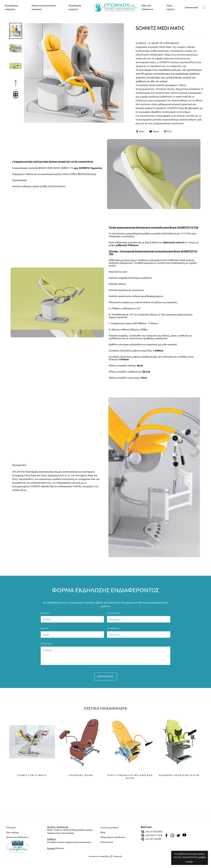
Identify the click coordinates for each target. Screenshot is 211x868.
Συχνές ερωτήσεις (109, 828)
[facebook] (166, 835)
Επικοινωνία (191, 7)
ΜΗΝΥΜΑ (46, 644)
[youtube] (184, 835)
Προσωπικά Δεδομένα (17, 837)
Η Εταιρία (11, 828)
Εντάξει (190, 862)
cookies (202, 857)
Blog (103, 832)
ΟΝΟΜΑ (46, 613)
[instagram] (172, 835)
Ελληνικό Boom (81, 775)
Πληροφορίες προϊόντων (113, 837)
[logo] (115, 7)
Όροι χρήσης (13, 832)
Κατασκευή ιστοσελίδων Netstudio (105, 856)
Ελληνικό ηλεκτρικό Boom (179, 775)
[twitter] (178, 835)
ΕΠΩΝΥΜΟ (113, 613)
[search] (204, 7)
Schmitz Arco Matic (32, 775)
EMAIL (45, 628)
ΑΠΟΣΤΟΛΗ (105, 676)
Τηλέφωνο (113, 628)
